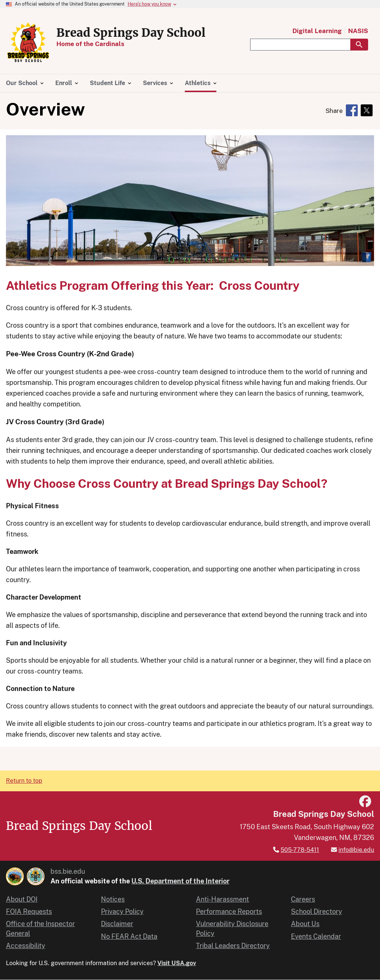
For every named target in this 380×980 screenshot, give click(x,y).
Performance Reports (229, 911)
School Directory (317, 911)
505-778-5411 (300, 850)
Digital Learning (317, 31)
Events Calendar (316, 936)
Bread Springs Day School (131, 33)
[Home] (28, 60)
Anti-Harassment (222, 899)
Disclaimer (117, 924)
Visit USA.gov (177, 963)
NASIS (358, 31)
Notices (113, 899)
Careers (303, 899)
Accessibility (26, 946)
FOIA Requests (29, 911)
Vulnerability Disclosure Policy (232, 928)
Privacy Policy (122, 911)
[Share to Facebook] (352, 110)
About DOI (22, 899)
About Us (305, 924)
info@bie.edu (356, 850)
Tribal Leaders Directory (233, 946)
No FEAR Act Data (129, 936)
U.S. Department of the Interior (180, 881)
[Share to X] (367, 110)
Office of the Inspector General (40, 928)
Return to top (24, 781)
